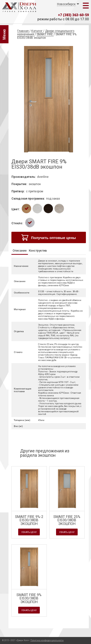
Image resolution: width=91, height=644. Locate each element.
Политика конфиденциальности (47, 640)
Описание (20, 251)
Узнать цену (29, 532)
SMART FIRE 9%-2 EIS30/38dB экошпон (29, 520)
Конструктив (38, 251)
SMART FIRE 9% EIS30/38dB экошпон (29, 599)
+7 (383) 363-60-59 (73, 15)
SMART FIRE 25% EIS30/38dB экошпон (67, 520)
